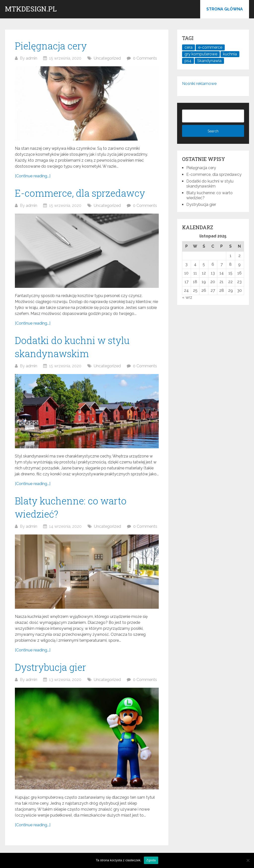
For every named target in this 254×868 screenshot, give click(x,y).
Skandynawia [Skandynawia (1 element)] (209, 61)
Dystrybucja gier (50, 667)
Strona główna (225, 9)
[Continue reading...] (33, 176)
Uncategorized (107, 58)
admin (32, 58)
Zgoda (151, 860)
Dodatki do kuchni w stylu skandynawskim (210, 184)
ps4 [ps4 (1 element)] (188, 61)
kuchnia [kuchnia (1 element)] (230, 54)
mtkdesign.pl (31, 9)
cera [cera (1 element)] (189, 47)
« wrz (187, 297)
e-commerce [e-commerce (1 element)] (210, 47)
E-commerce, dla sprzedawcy (80, 193)
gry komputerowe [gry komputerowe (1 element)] (201, 54)
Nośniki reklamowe (199, 84)
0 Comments (145, 58)
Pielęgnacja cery (51, 46)
